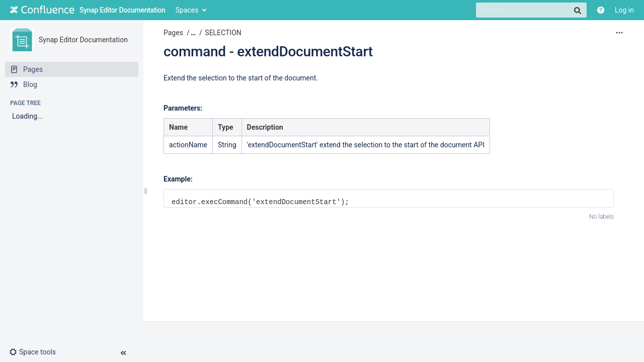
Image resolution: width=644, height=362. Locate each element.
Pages (173, 33)
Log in (624, 10)
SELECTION (223, 33)
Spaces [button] (187, 10)
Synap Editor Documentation (83, 40)
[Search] (531, 10)
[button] (36, 352)
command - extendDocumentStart (268, 52)
